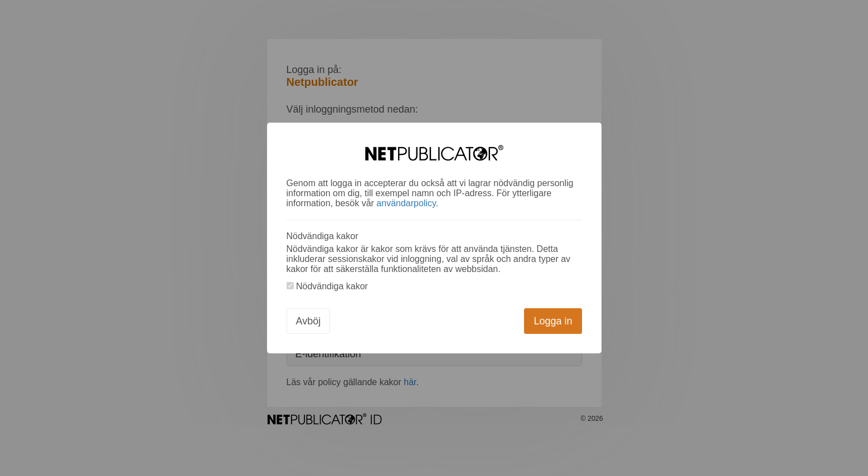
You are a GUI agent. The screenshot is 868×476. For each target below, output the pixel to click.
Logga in (553, 321)
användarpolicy (406, 203)
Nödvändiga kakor (327, 286)
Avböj (309, 321)
